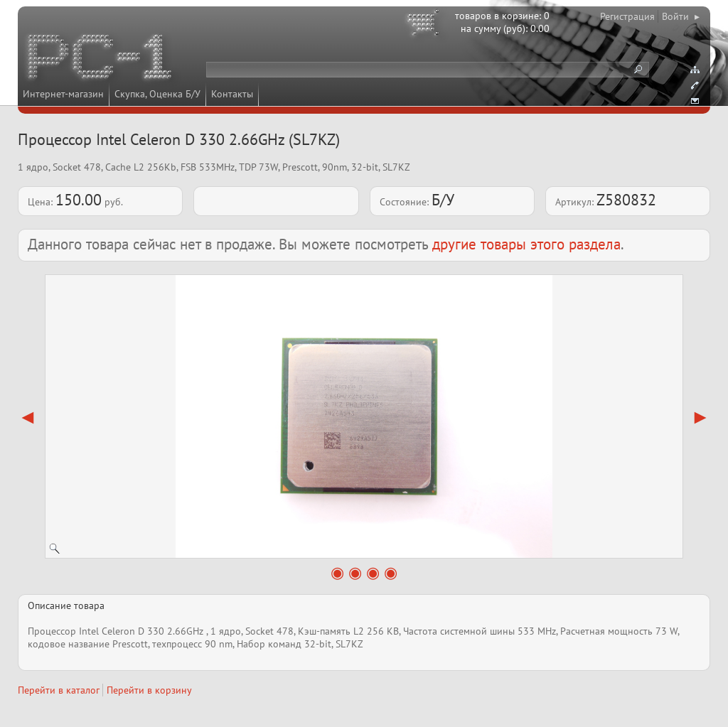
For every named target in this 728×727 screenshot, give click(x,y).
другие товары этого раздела (526, 244)
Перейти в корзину (149, 690)
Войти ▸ (681, 16)
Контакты (232, 94)
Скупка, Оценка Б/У (157, 94)
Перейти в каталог (59, 690)
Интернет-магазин (63, 94)
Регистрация (627, 16)
